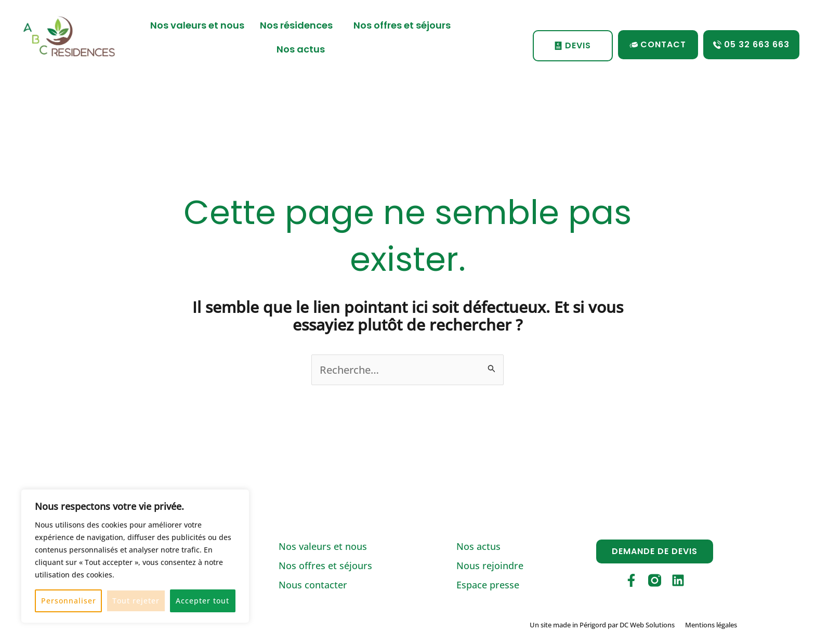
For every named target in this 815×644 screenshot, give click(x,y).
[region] (135, 556)
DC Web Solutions (647, 625)
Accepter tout (202, 601)
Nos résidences (299, 25)
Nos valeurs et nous (197, 25)
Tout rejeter (136, 601)
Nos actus (301, 49)
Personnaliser (69, 601)
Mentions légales (711, 625)
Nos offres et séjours (402, 25)
